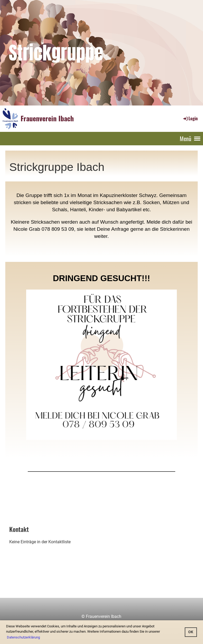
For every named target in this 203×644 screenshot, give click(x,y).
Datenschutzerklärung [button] (23, 637)
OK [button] (191, 632)
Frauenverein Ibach (47, 118)
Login (190, 118)
